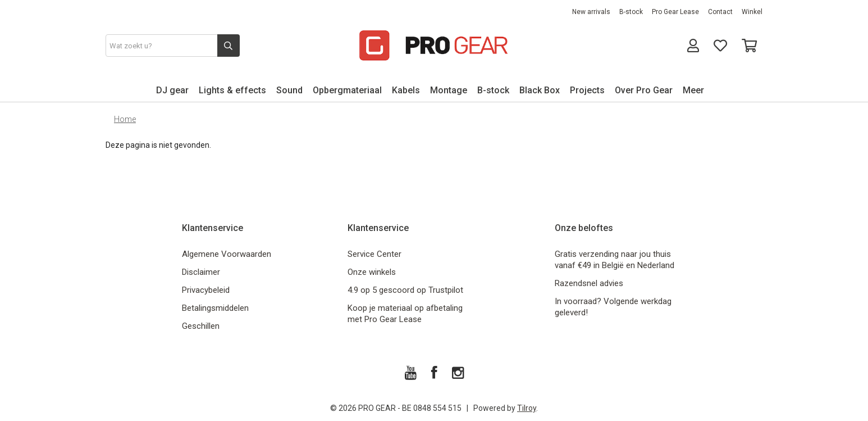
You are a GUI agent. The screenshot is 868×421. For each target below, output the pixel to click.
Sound (289, 90)
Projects (587, 90)
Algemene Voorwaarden (227, 254)
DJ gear (172, 90)
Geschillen (201, 326)
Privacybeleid (206, 290)
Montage (449, 90)
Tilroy (527, 408)
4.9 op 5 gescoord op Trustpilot (405, 290)
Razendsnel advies (589, 283)
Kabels (406, 90)
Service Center (374, 254)
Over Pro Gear (644, 90)
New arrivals (591, 12)
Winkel (752, 12)
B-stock (631, 12)
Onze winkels (372, 272)
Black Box (540, 90)
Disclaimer (201, 272)
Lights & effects (232, 90)
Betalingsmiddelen (215, 308)
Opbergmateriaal (347, 90)
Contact (720, 12)
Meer (693, 90)
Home (125, 119)
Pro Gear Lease (675, 12)
